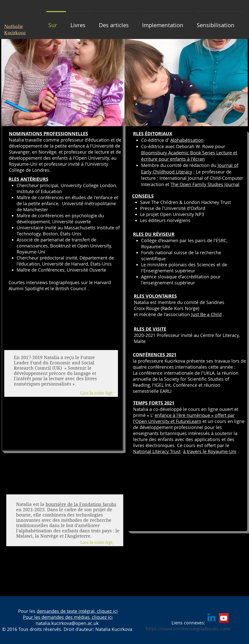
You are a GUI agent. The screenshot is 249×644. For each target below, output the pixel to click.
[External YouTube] (186, 493)
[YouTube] (224, 618)
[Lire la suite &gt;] (99, 543)
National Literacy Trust (157, 451)
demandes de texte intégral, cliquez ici (77, 611)
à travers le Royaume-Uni (210, 451)
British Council (71, 288)
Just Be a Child (206, 314)
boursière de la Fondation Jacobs (81, 504)
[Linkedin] (211, 618)
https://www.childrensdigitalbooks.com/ (188, 629)
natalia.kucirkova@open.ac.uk (67, 623)
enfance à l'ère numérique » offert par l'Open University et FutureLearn (184, 418)
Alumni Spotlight (26, 288)
